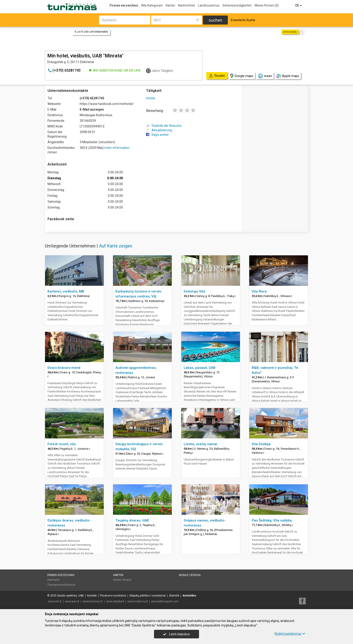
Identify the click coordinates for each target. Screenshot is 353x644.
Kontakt (92, 596)
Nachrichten (187, 5)
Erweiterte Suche (243, 20)
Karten (170, 5)
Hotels (151, 98)
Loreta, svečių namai (200, 444)
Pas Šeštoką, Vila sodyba (272, 520)
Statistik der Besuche (164, 126)
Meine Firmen (267, 5)
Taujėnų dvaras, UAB (132, 520)
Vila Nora (259, 291)
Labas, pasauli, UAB (200, 368)
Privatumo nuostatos (113, 596)
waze (265, 76)
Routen (127, 580)
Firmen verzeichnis (124, 5)
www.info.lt (55, 601)
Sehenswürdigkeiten (237, 5)
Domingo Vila (194, 291)
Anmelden (189, 596)
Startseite (53, 580)
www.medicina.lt (138, 601)
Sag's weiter (157, 135)
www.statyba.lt (115, 601)
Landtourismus (209, 5)
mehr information (117, 148)
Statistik (174, 596)
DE (299, 5)
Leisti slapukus (176, 634)
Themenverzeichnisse (61, 585)
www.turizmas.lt (93, 601)
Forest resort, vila (62, 444)
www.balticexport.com (165, 601)
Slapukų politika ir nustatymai (148, 596)
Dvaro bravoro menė (64, 368)
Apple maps (288, 76)
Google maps (242, 76)
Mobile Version (190, 575)
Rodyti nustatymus (290, 634)
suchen (215, 20)
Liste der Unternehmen (91, 32)
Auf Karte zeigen (116, 246)
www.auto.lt (72, 601)
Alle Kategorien (152, 5)
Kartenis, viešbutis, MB (66, 291)
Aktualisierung (159, 130)
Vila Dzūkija (261, 444)
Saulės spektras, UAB (70, 596)
